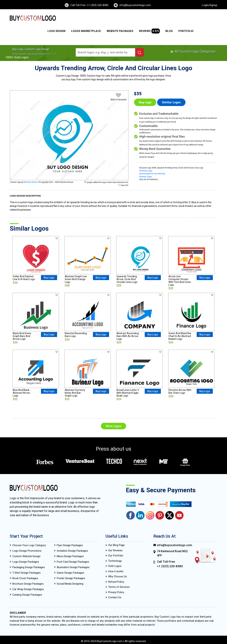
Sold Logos (115, 566)
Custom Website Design (26, 556)
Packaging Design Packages (29, 567)
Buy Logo (145, 102)
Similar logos (171, 102)
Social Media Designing (70, 584)
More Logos (113, 426)
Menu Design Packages (70, 556)
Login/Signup (210, 5)
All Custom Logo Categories (193, 51)
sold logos (21, 57)
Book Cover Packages (25, 578)
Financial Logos (146, 171)
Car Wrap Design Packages (28, 589)
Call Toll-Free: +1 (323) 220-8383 (89, 5)
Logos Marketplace (86, 31)
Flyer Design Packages (70, 545)
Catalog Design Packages (27, 595)
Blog (169, 31)
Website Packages (120, 31)
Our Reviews (115, 550)
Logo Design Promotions (27, 551)
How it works (116, 571)
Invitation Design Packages (72, 551)
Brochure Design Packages (28, 584)
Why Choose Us (117, 576)
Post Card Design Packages (73, 562)
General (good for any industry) (152, 174)
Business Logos (146, 177)
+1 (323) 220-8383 (170, 566)
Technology (115, 561)
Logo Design (56, 31)
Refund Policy (116, 582)
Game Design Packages (70, 573)
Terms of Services (119, 587)
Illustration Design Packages (73, 567)
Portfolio (186, 31)
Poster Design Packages (71, 578)
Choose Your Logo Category (29, 545)
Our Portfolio (116, 556)
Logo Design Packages (26, 562)
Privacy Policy (116, 592)
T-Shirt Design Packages (27, 573)
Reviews (149, 31)
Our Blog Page (116, 545)
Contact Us (115, 597)
